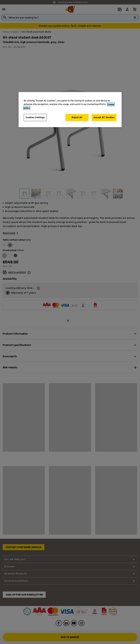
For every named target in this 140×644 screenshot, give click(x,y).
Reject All (77, 118)
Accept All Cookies (104, 118)
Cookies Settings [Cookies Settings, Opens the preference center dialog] (35, 118)
